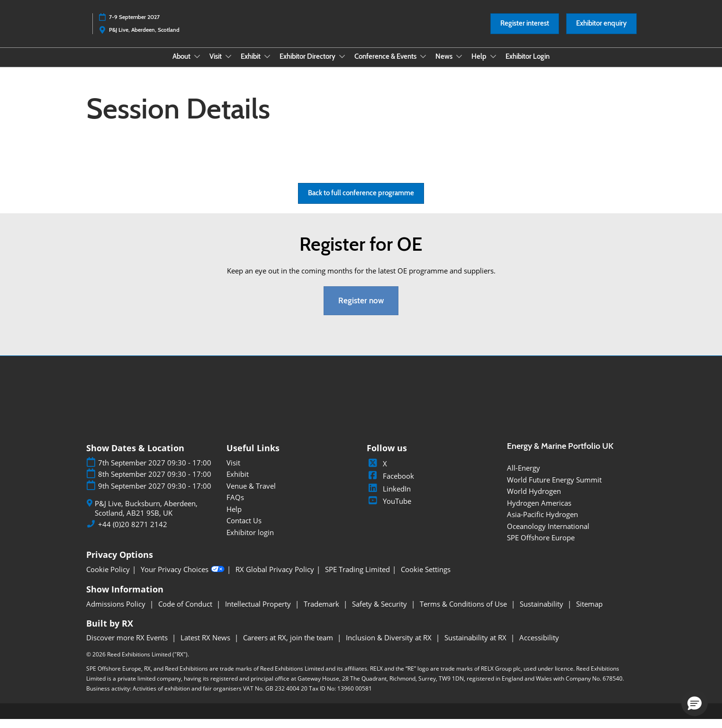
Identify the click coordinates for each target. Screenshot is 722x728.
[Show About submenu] (197, 65)
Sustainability (542, 612)
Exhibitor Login (528, 65)
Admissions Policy (117, 612)
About (182, 65)
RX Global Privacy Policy (275, 578)
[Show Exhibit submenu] (267, 65)
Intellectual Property (259, 612)
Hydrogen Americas (539, 511)
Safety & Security (380, 612)
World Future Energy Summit (554, 488)
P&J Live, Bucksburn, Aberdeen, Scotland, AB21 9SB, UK (146, 517)
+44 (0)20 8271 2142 (133, 533)
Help (480, 65)
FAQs (235, 506)
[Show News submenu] (459, 65)
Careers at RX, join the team (289, 646)
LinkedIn (389, 497)
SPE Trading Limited (357, 578)
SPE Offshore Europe (541, 546)
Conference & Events (386, 65)
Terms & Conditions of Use (464, 612)
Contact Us (244, 529)
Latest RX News (206, 646)
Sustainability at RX (476, 646)
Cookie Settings (426, 578)
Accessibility (539, 646)
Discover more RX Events (128, 646)
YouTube (389, 510)
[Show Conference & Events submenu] (423, 65)
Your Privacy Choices (183, 578)
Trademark (322, 612)
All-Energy (523, 476)
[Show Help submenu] (493, 65)
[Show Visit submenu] (228, 65)
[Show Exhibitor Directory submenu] (342, 65)
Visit (216, 65)
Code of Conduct (186, 612)
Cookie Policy (108, 578)
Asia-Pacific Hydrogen (542, 523)
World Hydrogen (534, 500)
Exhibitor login (250, 541)
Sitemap (589, 612)
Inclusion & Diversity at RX (390, 646)
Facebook (390, 484)
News (445, 65)
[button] (525, 33)
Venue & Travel (251, 494)
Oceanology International (548, 535)
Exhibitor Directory (308, 65)
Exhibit (251, 65)
